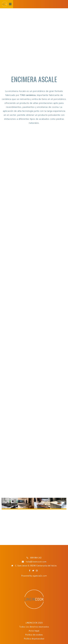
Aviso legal (34, 631)
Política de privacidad (34, 639)
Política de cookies (34, 635)
